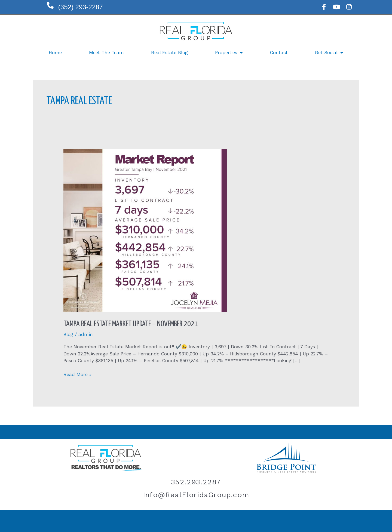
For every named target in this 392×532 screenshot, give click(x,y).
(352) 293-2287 (81, 7)
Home (55, 53)
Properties (229, 53)
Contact (279, 53)
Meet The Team (106, 53)
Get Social (329, 53)
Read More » (77, 374)
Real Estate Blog (169, 53)
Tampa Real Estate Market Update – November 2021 (131, 324)
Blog (68, 334)
